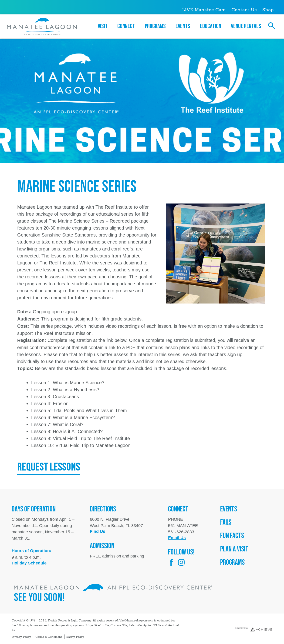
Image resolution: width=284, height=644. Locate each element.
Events (184, 26)
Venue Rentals (246, 26)
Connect (127, 26)
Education (212, 26)
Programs (156, 26)
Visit (104, 26)
